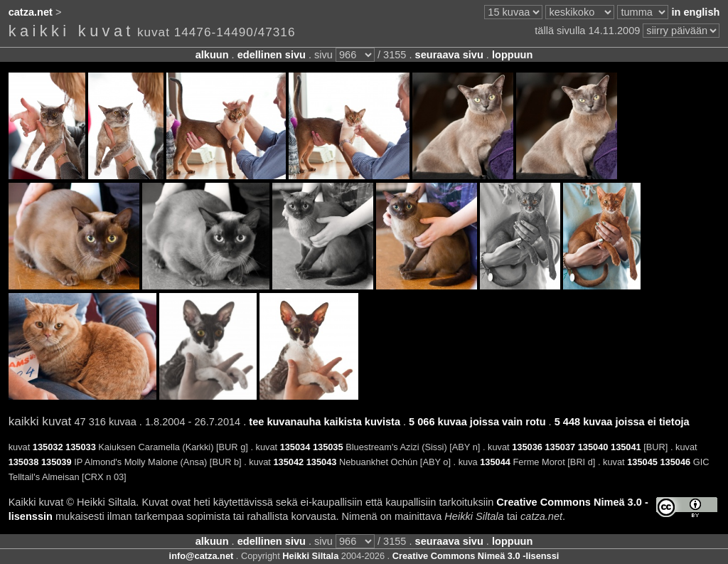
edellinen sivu (272, 55)
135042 (288, 462)
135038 (24, 462)
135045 (642, 462)
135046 (675, 462)
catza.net (31, 12)
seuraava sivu (449, 55)
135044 (495, 462)
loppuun (512, 55)
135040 (593, 447)
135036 (527, 447)
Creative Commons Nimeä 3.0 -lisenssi (476, 556)
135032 (48, 447)
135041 (626, 447)
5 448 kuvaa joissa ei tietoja (622, 422)
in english (695, 12)
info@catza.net (202, 556)
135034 (295, 447)
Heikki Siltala (310, 556)
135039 (57, 462)
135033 (81, 447)
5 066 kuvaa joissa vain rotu (477, 422)
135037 (560, 447)
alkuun (212, 55)
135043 (322, 462)
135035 (328, 447)
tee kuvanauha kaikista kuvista (325, 422)
